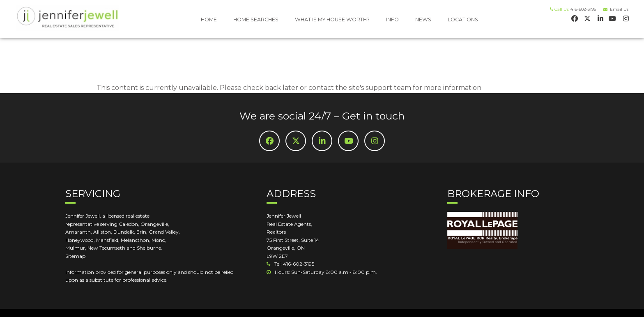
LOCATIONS (463, 20)
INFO (392, 20)
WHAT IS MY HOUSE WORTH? (332, 20)
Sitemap (75, 256)
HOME (209, 20)
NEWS (423, 20)
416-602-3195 (583, 9)
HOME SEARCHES (256, 20)
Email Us (618, 9)
